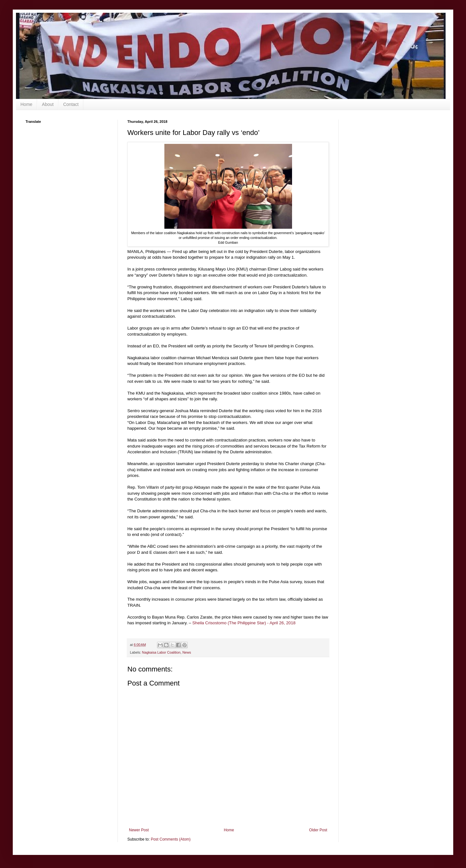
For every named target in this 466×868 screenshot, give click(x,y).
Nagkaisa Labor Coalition (161, 652)
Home (26, 104)
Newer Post (139, 830)
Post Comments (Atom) (171, 839)
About (48, 104)
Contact (71, 104)
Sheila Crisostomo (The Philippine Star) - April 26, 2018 (244, 623)
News (187, 652)
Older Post (318, 830)
